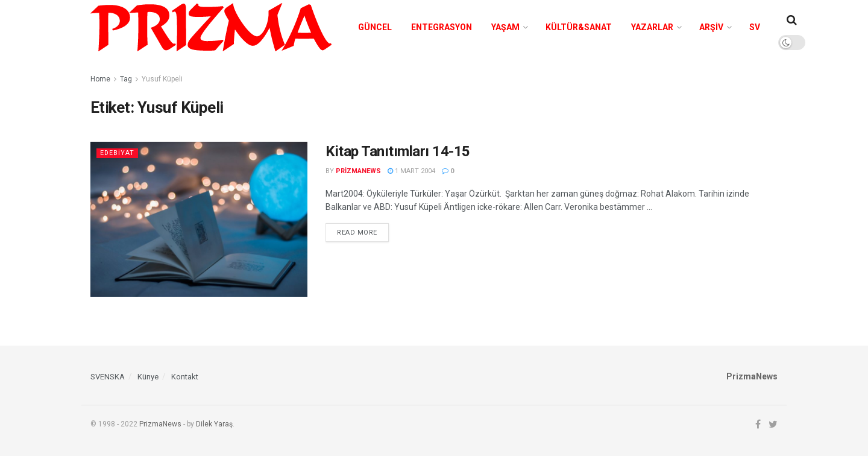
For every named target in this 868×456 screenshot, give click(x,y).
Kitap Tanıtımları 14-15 (398, 151)
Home (100, 79)
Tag (126, 79)
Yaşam (505, 27)
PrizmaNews (160, 424)
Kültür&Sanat (579, 27)
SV (755, 27)
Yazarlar (652, 27)
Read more (357, 233)
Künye (148, 377)
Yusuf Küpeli (162, 79)
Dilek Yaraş (214, 424)
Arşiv (711, 27)
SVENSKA (108, 377)
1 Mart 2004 (411, 171)
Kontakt (185, 377)
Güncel (375, 27)
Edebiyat (117, 153)
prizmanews (358, 171)
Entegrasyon (442, 27)
